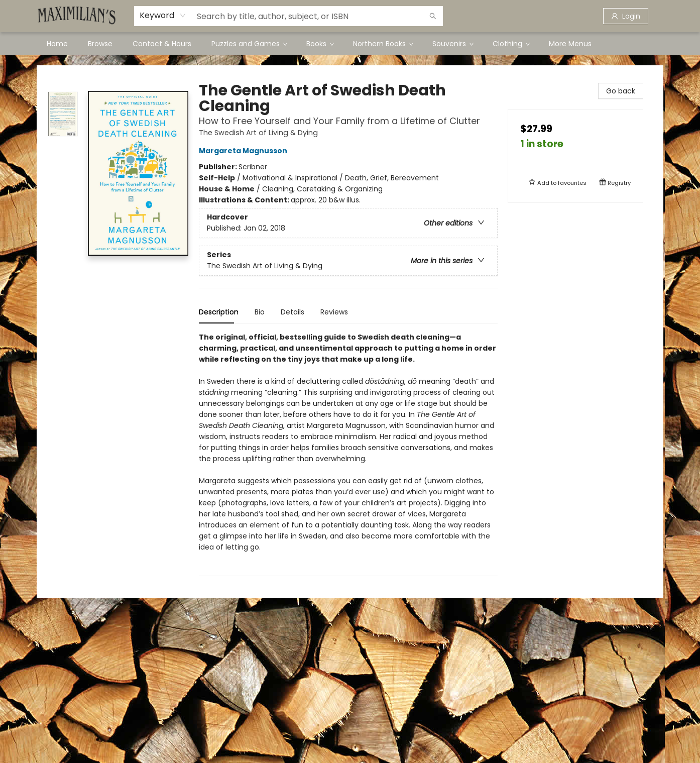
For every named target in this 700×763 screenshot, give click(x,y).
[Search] (433, 16)
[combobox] (163, 16)
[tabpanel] (348, 454)
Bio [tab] (260, 312)
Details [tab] (293, 312)
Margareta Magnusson (245, 151)
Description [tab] (219, 312)
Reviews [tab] (334, 312)
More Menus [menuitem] (570, 44)
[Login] (626, 16)
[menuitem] (57, 44)
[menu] (350, 44)
